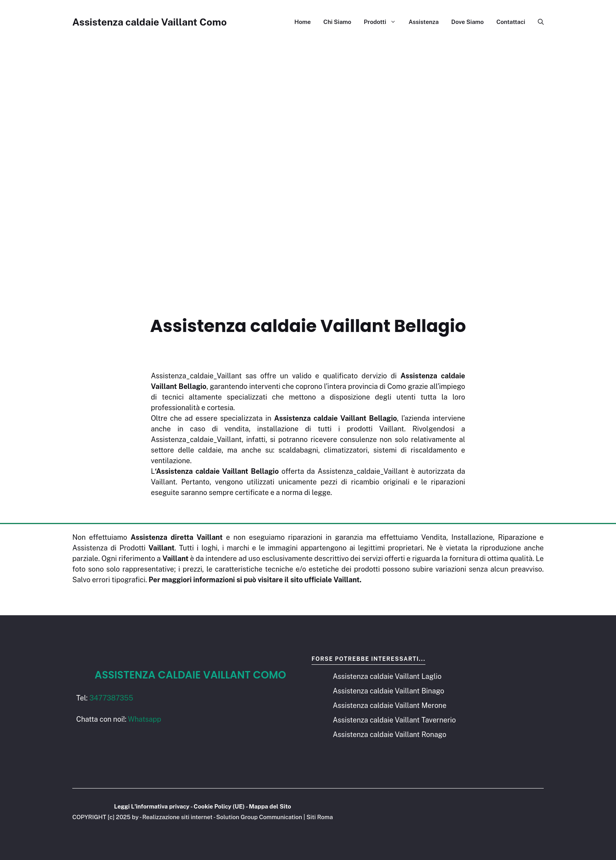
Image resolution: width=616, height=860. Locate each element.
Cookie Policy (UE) (219, 806)
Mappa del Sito (270, 806)
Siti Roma (320, 817)
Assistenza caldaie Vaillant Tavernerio (394, 720)
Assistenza (424, 22)
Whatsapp (145, 719)
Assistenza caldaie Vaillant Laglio (387, 676)
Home (302, 22)
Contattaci (511, 22)
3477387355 (111, 698)
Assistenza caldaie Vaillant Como (149, 22)
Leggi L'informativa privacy (152, 806)
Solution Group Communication (259, 817)
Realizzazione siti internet (177, 817)
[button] (538, 22)
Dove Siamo (468, 22)
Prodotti (383, 22)
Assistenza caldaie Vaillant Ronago (390, 734)
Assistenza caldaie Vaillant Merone (390, 705)
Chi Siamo (337, 22)
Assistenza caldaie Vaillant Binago (389, 691)
